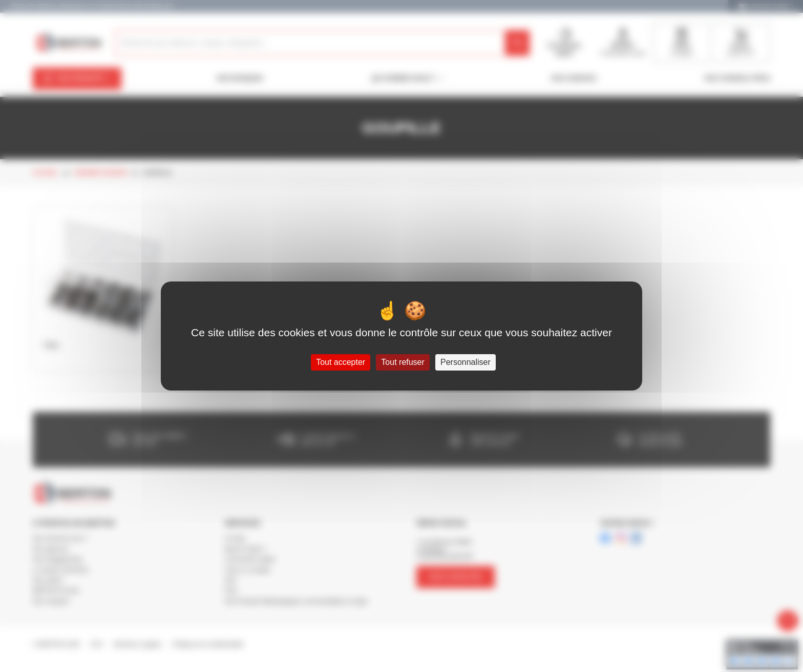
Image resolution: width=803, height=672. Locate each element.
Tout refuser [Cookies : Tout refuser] (403, 362)
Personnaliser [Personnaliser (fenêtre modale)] (466, 362)
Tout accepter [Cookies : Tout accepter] (341, 362)
